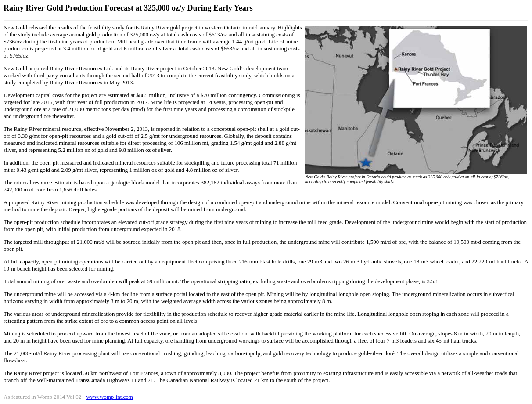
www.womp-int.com (110, 397)
